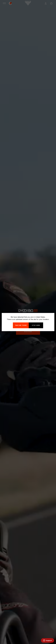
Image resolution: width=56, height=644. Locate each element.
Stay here (36, 325)
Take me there (21, 325)
